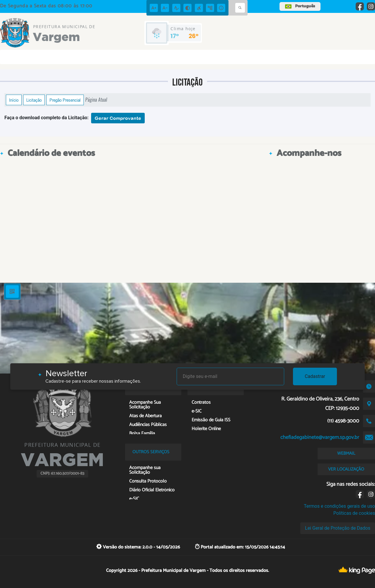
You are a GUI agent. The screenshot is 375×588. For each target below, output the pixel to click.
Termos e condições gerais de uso (339, 506)
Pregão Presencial (65, 100)
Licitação (34, 100)
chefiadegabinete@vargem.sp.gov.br (320, 437)
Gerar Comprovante (118, 118)
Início (14, 100)
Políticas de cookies (354, 513)
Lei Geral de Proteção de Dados (338, 528)
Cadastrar (315, 376)
